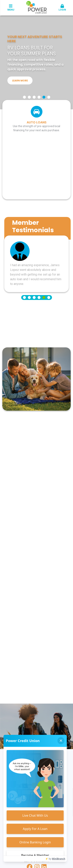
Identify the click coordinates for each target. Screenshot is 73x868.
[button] (62, 8)
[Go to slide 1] (24, 97)
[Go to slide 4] (39, 97)
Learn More (20, 81)
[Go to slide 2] (29, 97)
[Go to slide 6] (49, 97)
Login (62, 8)
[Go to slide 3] (34, 97)
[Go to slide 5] (44, 97)
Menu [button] (11, 8)
